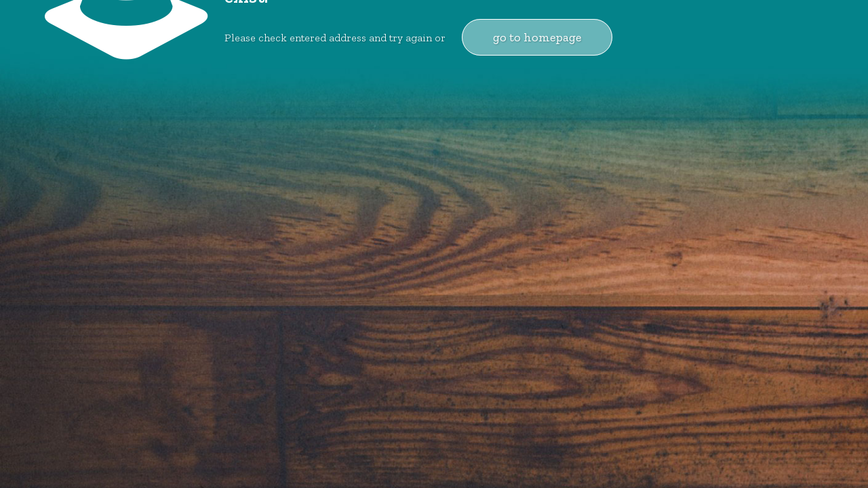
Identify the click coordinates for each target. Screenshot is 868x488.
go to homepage (537, 37)
